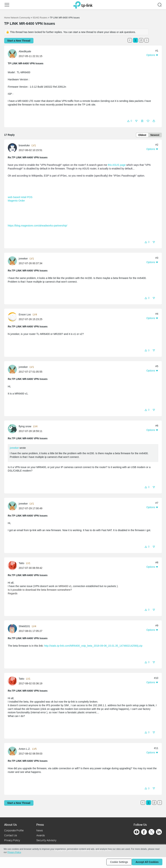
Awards (41, 835)
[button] (7, 5)
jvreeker (14, 449)
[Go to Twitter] (151, 832)
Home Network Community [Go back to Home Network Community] (17, 18)
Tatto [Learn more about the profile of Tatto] (21, 564)
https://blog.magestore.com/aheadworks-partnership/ (38, 226)
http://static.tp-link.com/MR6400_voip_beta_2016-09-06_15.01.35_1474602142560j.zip (93, 646)
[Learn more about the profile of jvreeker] (13, 261)
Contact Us (11, 835)
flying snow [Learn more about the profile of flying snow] (25, 427)
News (40, 830)
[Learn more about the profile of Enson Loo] (13, 317)
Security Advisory (46, 840)
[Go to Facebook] (144, 832)
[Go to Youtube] (137, 832)
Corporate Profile (14, 830)
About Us (10, 825)
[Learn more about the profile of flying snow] (13, 429)
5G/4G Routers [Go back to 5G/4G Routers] (40, 18)
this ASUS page (117, 166)
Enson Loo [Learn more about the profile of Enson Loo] (25, 315)
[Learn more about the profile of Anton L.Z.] (13, 752)
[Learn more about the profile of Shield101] (13, 629)
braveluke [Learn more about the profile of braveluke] (24, 146)
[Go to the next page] (147, 40)
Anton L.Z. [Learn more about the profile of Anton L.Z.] (25, 750)
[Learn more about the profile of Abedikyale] (13, 54)
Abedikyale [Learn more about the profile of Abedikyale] (25, 51)
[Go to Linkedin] (159, 832)
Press (40, 825)
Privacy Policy (12, 840)
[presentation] (12, 54)
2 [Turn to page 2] (141, 40)
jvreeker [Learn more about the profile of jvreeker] (23, 259)
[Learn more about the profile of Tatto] (13, 566)
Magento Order (16, 201)
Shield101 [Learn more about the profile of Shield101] (24, 627)
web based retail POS (20, 198)
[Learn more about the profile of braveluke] (13, 148)
